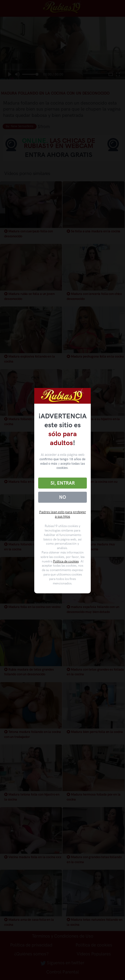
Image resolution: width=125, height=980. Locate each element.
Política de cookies (66, 561)
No (62, 497)
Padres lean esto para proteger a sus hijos (63, 514)
